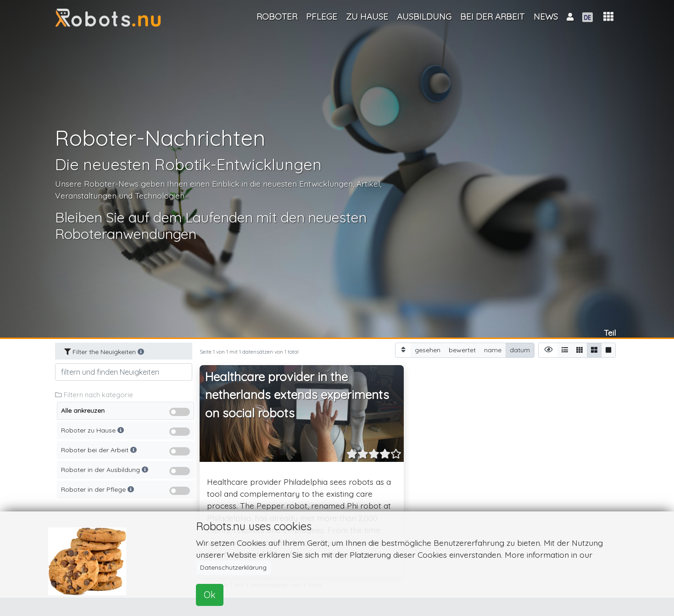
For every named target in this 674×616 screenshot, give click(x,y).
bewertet (462, 350)
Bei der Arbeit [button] (492, 17)
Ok (210, 595)
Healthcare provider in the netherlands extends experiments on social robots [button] (297, 395)
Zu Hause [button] (367, 17)
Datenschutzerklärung (233, 567)
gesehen (428, 350)
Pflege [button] (322, 17)
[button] (608, 17)
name (493, 350)
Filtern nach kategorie (94, 395)
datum (520, 350)
